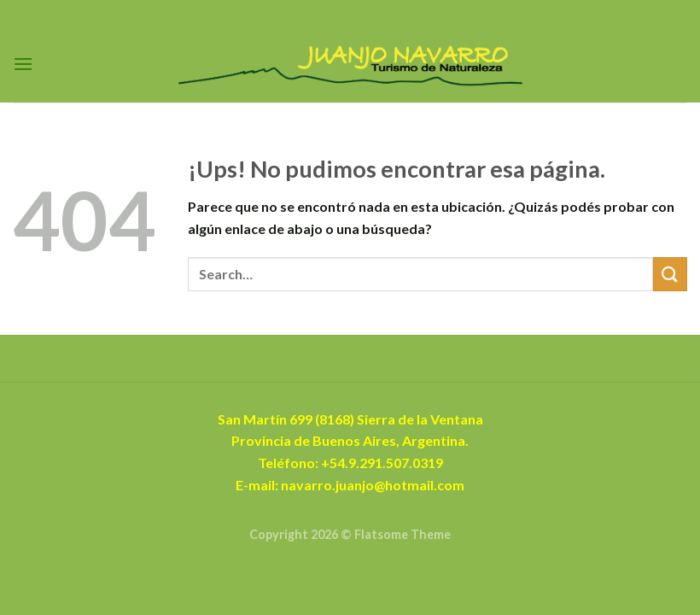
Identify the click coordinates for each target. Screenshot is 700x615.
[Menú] (23, 64)
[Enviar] (670, 274)
